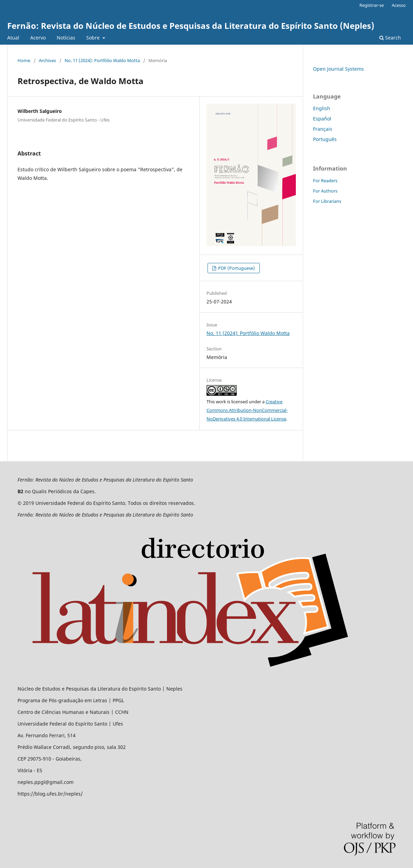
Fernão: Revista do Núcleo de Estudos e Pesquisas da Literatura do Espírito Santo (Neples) (191, 26)
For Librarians (327, 201)
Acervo (38, 38)
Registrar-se (372, 5)
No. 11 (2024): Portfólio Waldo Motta (102, 60)
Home (24, 60)
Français (323, 129)
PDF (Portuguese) (236, 268)
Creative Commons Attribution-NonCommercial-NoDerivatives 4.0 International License (247, 410)
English (322, 108)
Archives (47, 60)
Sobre (94, 38)
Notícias (66, 38)
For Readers (325, 181)
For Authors (325, 191)
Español (322, 119)
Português (325, 139)
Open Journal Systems (338, 69)
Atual (13, 38)
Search (390, 38)
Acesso (399, 5)
